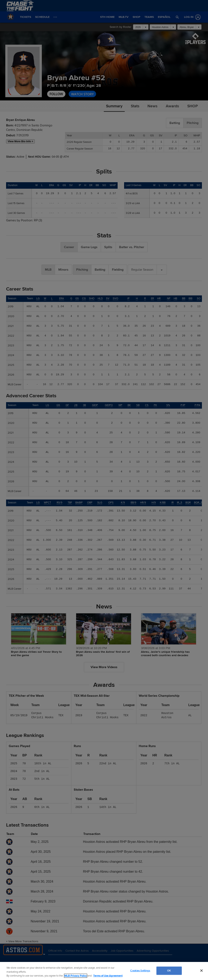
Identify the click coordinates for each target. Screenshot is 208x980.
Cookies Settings (140, 970)
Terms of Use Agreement (108, 976)
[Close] (201, 970)
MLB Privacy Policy (76, 976)
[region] (104, 971)
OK (169, 970)
